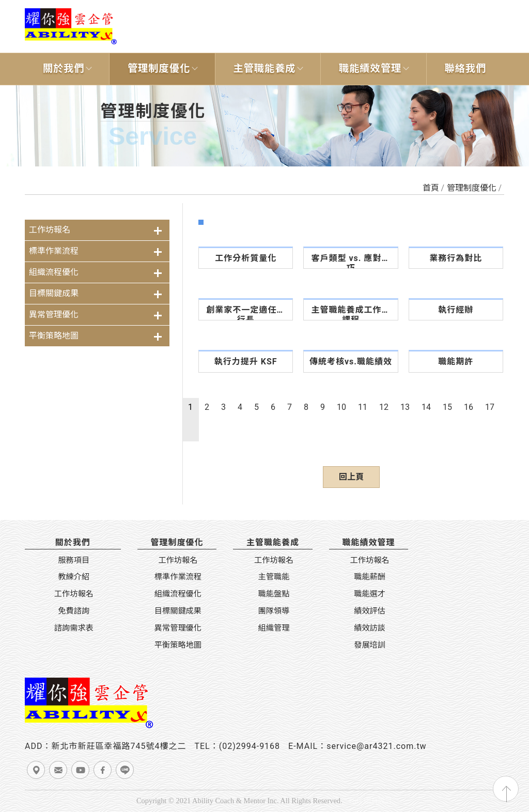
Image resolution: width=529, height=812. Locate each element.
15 (447, 407)
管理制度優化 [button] (159, 68)
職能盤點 (274, 594)
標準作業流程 (54, 251)
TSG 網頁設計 (370, 801)
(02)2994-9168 (250, 746)
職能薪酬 (370, 577)
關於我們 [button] (64, 68)
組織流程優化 (54, 272)
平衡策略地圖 (54, 336)
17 (490, 407)
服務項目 (74, 560)
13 (405, 407)
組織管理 (274, 628)
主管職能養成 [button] (264, 68)
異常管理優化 (54, 315)
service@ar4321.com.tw (377, 746)
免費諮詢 (74, 611)
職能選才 (370, 594)
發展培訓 (370, 645)
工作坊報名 (50, 230)
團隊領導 (274, 611)
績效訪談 (370, 628)
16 (469, 407)
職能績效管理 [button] (370, 68)
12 (384, 407)
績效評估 (370, 611)
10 (341, 407)
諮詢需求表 (74, 628)
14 (426, 407)
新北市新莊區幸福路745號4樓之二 (119, 746)
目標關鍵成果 (54, 293)
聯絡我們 (466, 68)
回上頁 (351, 477)
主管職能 (274, 577)
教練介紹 (74, 577)
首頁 (431, 188)
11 (363, 407)
